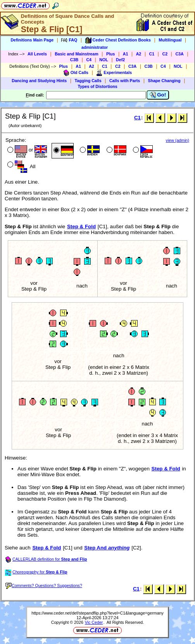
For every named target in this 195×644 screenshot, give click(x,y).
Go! (158, 95)
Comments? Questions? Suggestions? (44, 585)
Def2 (120, 60)
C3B (74, 60)
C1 (152, 54)
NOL (104, 60)
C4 (89, 60)
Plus (111, 54)
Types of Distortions (97, 86)
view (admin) (178, 140)
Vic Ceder (94, 622)
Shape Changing (164, 81)
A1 (126, 54)
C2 (165, 54)
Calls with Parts (125, 81)
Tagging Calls (88, 81)
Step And (107, 548)
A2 (139, 54)
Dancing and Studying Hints (39, 81)
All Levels (37, 54)
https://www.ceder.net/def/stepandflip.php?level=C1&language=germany (97, 613)
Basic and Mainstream (77, 54)
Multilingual (170, 40)
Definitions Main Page (32, 40)
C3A (179, 54)
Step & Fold (81, 226)
